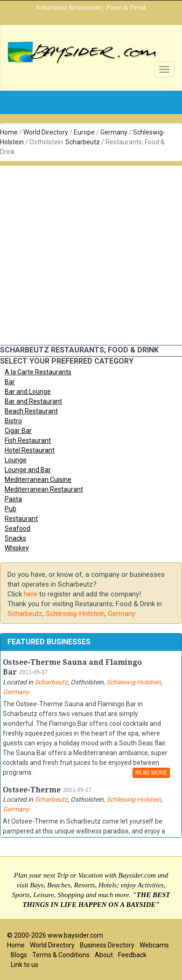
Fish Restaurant (28, 440)
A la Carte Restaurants (38, 372)
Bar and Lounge (28, 392)
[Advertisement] (87, 253)
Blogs (19, 955)
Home (9, 132)
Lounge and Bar (28, 470)
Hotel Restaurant (30, 450)
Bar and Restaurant (33, 401)
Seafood (17, 528)
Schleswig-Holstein (75, 614)
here (31, 594)
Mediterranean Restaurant (44, 489)
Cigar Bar (18, 431)
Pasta (13, 499)
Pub (10, 509)
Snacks (15, 538)
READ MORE (151, 773)
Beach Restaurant (31, 411)
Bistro (13, 421)
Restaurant (21, 519)
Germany (114, 132)
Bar (10, 382)
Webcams (154, 945)
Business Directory (107, 945)
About (104, 955)
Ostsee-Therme (32, 790)
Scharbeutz (83, 142)
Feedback (132, 955)
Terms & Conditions (61, 955)
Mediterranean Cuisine (38, 480)
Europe (84, 132)
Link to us (24, 965)
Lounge (16, 460)
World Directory (46, 132)
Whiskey (17, 548)
